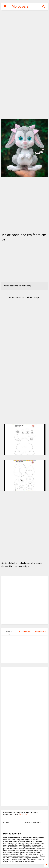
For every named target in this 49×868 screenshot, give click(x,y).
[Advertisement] (24, 39)
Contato (6, 823)
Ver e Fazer (23, 814)
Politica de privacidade (33, 823)
